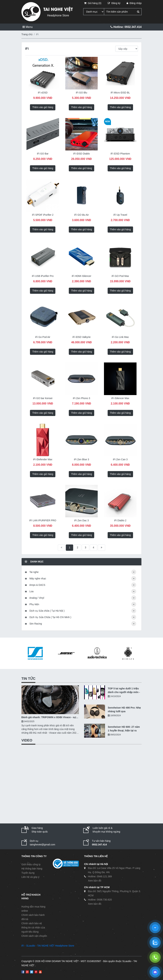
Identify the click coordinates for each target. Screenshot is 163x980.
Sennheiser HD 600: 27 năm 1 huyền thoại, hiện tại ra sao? (124, 729)
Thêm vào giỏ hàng (43, 107)
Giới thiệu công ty (31, 864)
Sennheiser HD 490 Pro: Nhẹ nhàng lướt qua (124, 710)
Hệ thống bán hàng (32, 869)
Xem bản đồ (95, 881)
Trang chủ (27, 34)
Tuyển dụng (28, 873)
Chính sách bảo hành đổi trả (33, 917)
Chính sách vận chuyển (34, 936)
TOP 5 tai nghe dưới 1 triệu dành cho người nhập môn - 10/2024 (124, 691)
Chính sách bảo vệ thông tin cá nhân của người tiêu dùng (33, 928)
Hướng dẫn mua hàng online (33, 909)
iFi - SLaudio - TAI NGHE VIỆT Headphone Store (48, 946)
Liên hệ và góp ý (30, 877)
